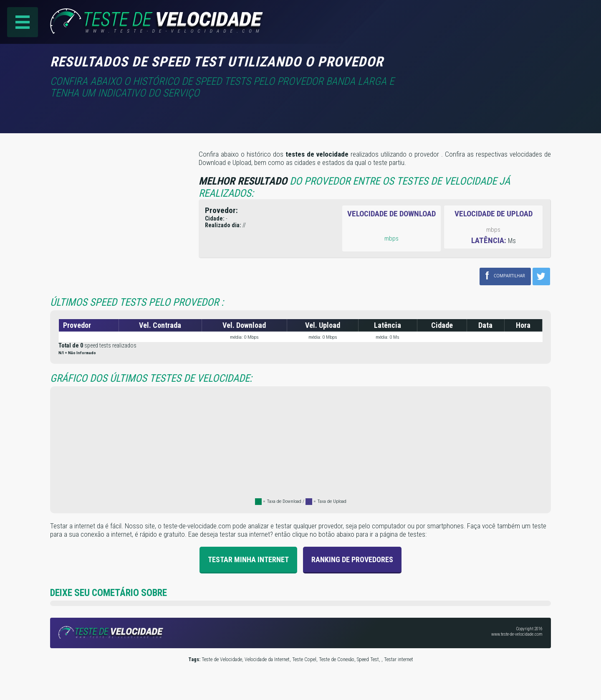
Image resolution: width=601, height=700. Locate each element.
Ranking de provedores (352, 559)
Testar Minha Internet (248, 559)
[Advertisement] (481, 66)
